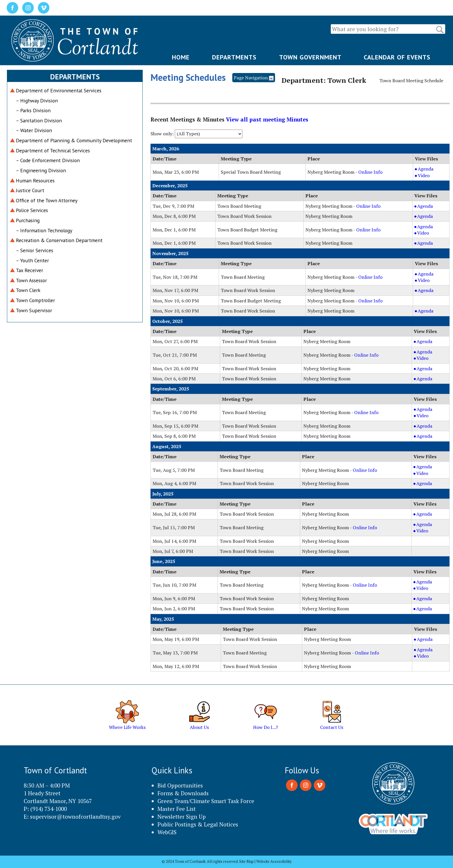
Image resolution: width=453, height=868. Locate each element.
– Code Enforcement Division (48, 160)
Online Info (370, 172)
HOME (181, 57)
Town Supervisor (34, 310)
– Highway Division (37, 101)
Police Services (32, 210)
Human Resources (35, 180)
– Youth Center (32, 260)
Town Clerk (28, 290)
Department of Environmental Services (59, 90)
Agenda (430, 169)
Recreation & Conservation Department (59, 240)
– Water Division (34, 130)
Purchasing (28, 220)
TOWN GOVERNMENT (310, 57)
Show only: (162, 134)
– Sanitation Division (39, 120)
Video (430, 175)
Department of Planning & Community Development (74, 140)
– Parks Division (33, 110)
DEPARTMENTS (234, 57)
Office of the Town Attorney (47, 200)
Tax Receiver (29, 270)
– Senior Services (35, 250)
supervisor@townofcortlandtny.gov (75, 816)
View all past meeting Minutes (267, 119)
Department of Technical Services (53, 150)
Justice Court (30, 190)
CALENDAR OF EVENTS (397, 57)
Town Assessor (31, 280)
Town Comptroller (35, 300)
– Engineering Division (41, 170)
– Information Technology (44, 230)
